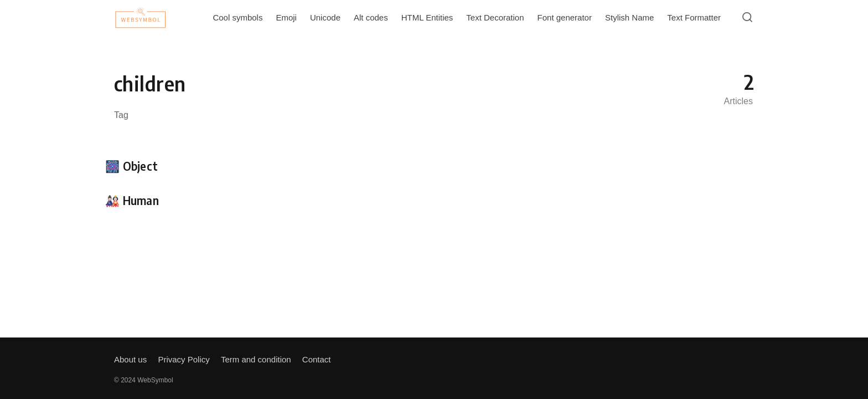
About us (130, 359)
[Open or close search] (747, 18)
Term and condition (256, 359)
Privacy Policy (184, 359)
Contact (317, 359)
